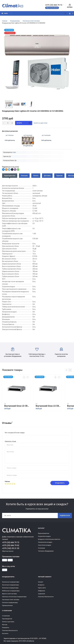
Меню (5, 13)
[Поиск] (65, 13)
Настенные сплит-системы (11, 600)
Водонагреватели (44, 533)
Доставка (47, 176)
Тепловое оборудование (46, 551)
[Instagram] (5, 570)
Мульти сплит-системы (9, 594)
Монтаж (5, 625)
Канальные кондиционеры (11, 582)
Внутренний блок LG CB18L (17, 406)
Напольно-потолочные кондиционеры (14, 597)
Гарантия (59, 176)
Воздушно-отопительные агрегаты (49, 539)
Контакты (5, 633)
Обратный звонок (52, 8)
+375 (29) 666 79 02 (11, 545)
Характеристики (10, 176)
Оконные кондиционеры (10, 603)
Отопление (42, 548)
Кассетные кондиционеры (11, 585)
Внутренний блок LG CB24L (48, 406)
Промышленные (7, 605)
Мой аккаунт (70, 13)
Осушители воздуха (44, 536)
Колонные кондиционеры (10, 588)
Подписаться (65, 516)
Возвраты (41, 585)
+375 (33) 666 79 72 (54, 5)
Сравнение (42, 594)
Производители (7, 619)
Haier (14, 152)
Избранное (42, 591)
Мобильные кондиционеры (11, 591)
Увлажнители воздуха (45, 542)
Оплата (36, 176)
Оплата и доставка (8, 622)
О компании (6, 616)
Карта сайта (42, 588)
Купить (24, 123)
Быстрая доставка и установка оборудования (13, 352)
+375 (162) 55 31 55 (11, 548)
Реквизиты (6, 628)
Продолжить (60, 483)
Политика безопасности (46, 597)
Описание (24, 176)
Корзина (70, 6)
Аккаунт (41, 582)
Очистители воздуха (45, 545)
